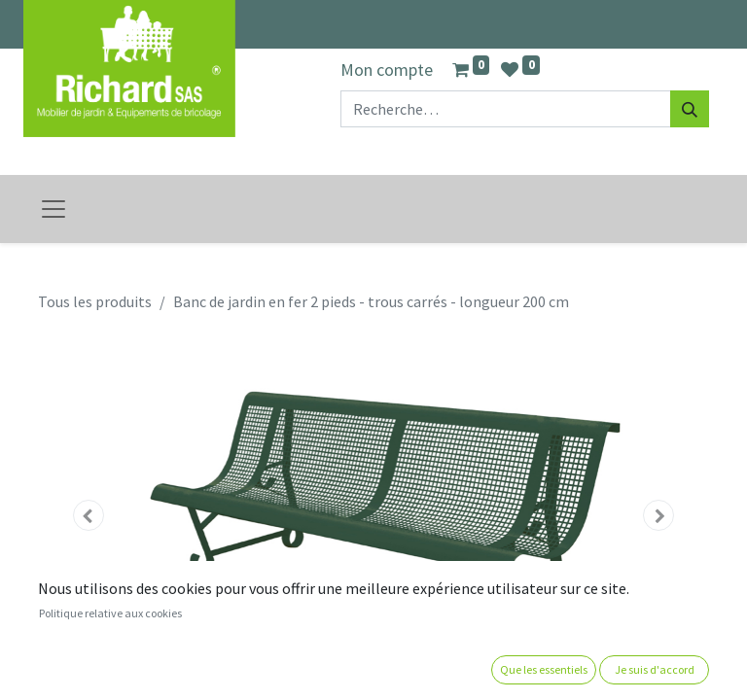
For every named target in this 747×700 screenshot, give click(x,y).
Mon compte (387, 70)
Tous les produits (95, 301)
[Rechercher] (690, 109)
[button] (89, 515)
